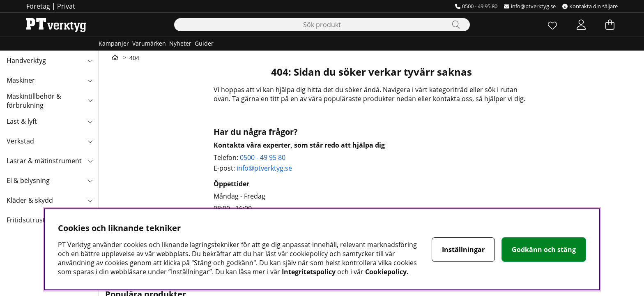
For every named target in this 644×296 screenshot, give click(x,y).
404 (134, 58)
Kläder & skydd (30, 200)
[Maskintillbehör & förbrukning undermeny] (90, 100)
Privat (66, 6)
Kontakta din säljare (590, 6)
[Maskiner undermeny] (90, 80)
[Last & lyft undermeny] (90, 121)
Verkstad (20, 141)
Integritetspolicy (309, 272)
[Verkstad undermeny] (90, 141)
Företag (38, 6)
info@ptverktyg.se (530, 6)
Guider (204, 43)
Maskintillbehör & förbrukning (34, 101)
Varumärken (149, 43)
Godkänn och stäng (544, 250)
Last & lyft (22, 121)
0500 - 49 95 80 (476, 6)
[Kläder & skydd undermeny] (90, 200)
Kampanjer (114, 43)
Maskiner (21, 80)
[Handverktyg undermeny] (90, 60)
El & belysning (28, 180)
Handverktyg (26, 60)
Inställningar (463, 250)
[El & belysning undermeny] (90, 180)
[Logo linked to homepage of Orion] (56, 25)
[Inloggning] (581, 25)
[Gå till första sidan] (115, 58)
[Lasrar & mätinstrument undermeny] (90, 161)
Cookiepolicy (386, 272)
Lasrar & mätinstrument (44, 161)
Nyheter (180, 43)
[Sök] (322, 25)
